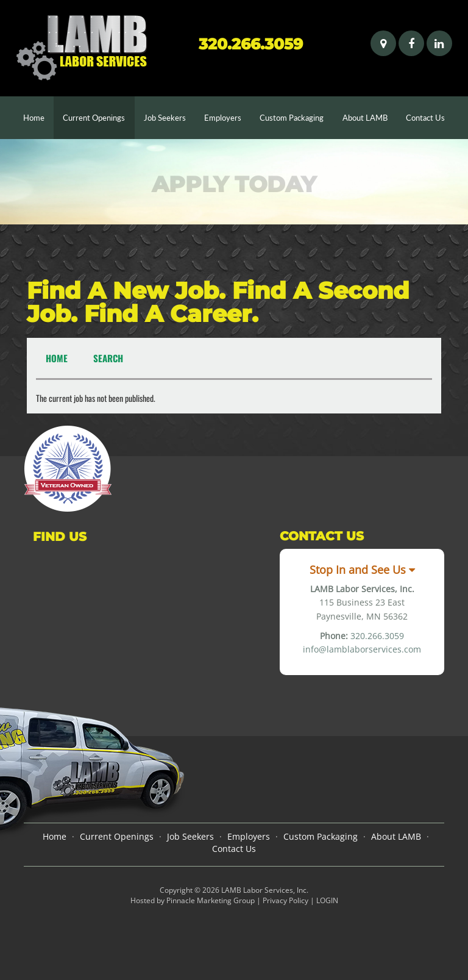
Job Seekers (165, 118)
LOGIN (327, 900)
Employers (223, 118)
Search (108, 358)
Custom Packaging (292, 118)
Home (38, 117)
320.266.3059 (251, 44)
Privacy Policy (285, 900)
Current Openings (94, 118)
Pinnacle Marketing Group (211, 900)
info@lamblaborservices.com (362, 649)
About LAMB (365, 118)
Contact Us (425, 118)
